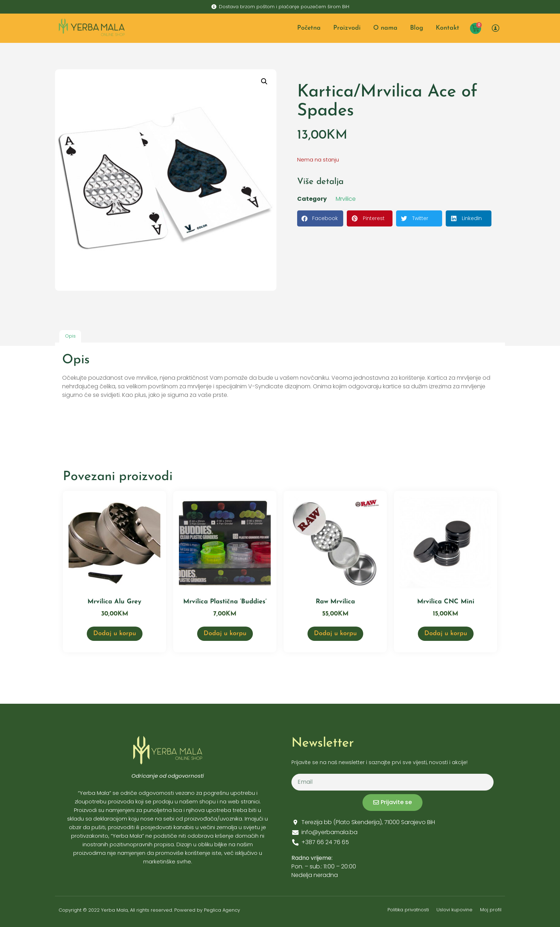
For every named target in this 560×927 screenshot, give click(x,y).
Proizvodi (347, 28)
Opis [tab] (70, 336)
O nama (385, 28)
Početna (309, 28)
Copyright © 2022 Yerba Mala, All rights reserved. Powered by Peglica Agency (149, 910)
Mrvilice (346, 199)
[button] (264, 81)
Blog (417, 28)
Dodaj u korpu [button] (115, 634)
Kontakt (447, 28)
